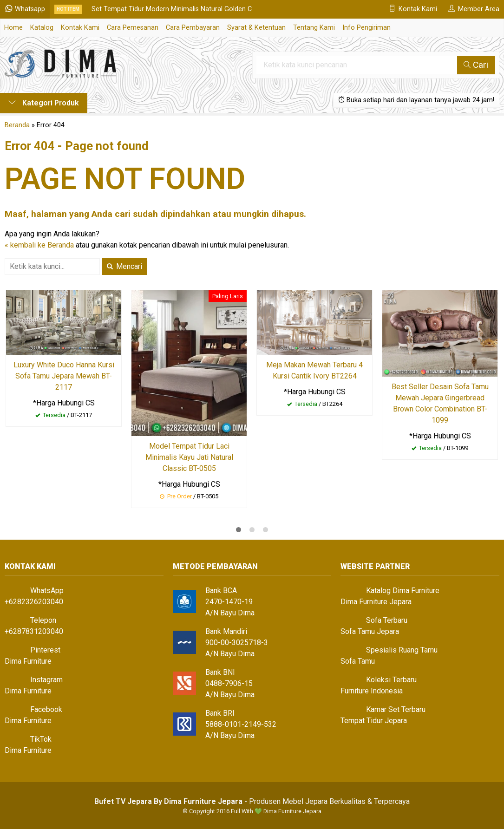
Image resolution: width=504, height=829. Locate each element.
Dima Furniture (28, 661)
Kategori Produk (44, 103)
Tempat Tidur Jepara (374, 721)
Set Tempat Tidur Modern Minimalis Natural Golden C (172, 9)
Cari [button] (476, 65)
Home (13, 28)
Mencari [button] (124, 266)
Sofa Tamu (358, 661)
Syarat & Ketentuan (256, 28)
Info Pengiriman (367, 28)
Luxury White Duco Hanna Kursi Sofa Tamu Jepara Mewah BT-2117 (64, 376)
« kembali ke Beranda (39, 245)
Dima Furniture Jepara (376, 602)
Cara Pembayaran (193, 28)
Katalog (42, 28)
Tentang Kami (314, 28)
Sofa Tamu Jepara (370, 631)
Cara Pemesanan (133, 28)
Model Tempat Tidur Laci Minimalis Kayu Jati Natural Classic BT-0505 (189, 457)
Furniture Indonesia (372, 691)
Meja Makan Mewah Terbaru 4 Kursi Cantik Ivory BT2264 (314, 370)
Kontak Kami (80, 28)
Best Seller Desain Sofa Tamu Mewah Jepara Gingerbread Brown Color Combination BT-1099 (440, 403)
